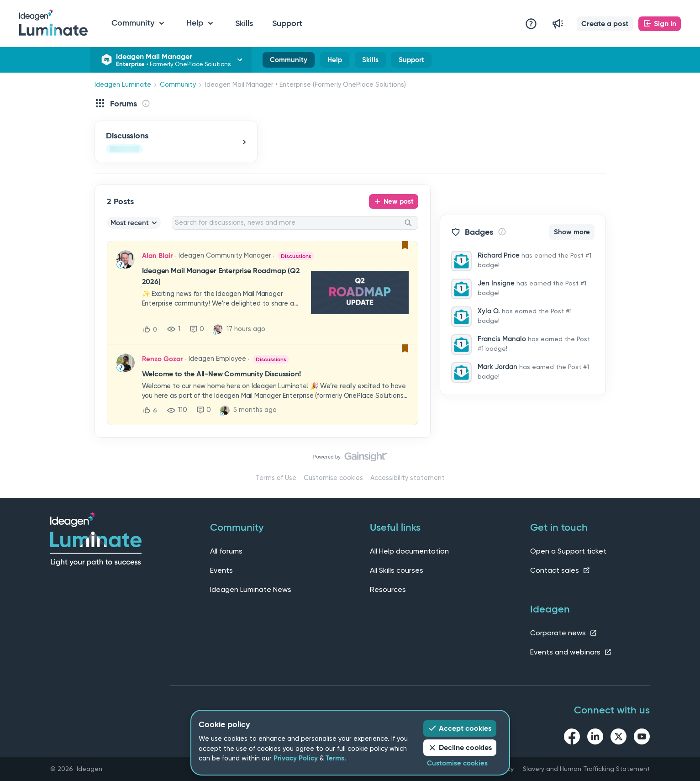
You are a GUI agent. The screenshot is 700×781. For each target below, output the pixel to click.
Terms (335, 758)
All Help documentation (409, 551)
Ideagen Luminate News (251, 589)
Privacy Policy (296, 758)
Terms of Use (276, 478)
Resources (388, 589)
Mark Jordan (497, 367)
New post (399, 201)
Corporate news (564, 633)
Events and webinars (571, 652)
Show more (572, 232)
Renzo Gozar (162, 359)
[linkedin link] (595, 738)
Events (221, 570)
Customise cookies (333, 478)
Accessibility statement (408, 478)
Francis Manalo (502, 339)
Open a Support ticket (568, 551)
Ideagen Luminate (123, 85)
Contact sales (560, 570)
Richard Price (499, 255)
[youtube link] (642, 738)
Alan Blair (157, 256)
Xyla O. (489, 311)
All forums (226, 551)
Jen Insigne (496, 283)
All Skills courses (397, 570)
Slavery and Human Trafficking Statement (586, 769)
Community (289, 62)
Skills (244, 23)
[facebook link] (572, 738)
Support (287, 23)
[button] (605, 24)
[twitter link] (618, 738)
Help (335, 62)
